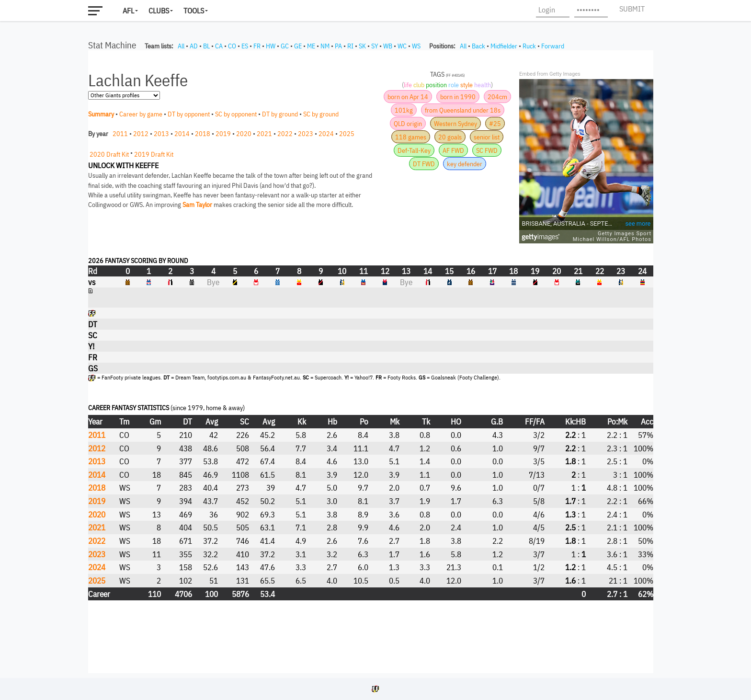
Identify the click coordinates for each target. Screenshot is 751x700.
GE (298, 46)
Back (478, 46)
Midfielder (504, 46)
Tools (194, 11)
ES (245, 46)
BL (206, 46)
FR (257, 46)
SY (375, 46)
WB (388, 46)
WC (402, 46)
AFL (128, 11)
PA (338, 46)
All (181, 46)
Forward (553, 46)
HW (271, 46)
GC (285, 46)
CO (232, 46)
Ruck (529, 46)
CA (219, 46)
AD (194, 46)
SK (362, 46)
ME (311, 46)
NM (325, 46)
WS (416, 46)
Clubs (159, 11)
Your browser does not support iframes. (371, 362)
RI (350, 46)
